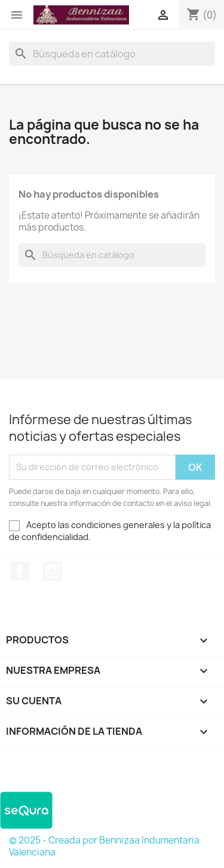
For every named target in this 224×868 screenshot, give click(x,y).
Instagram (53, 571)
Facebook (20, 571)
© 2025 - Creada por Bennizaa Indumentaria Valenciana (104, 846)
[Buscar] (112, 54)
